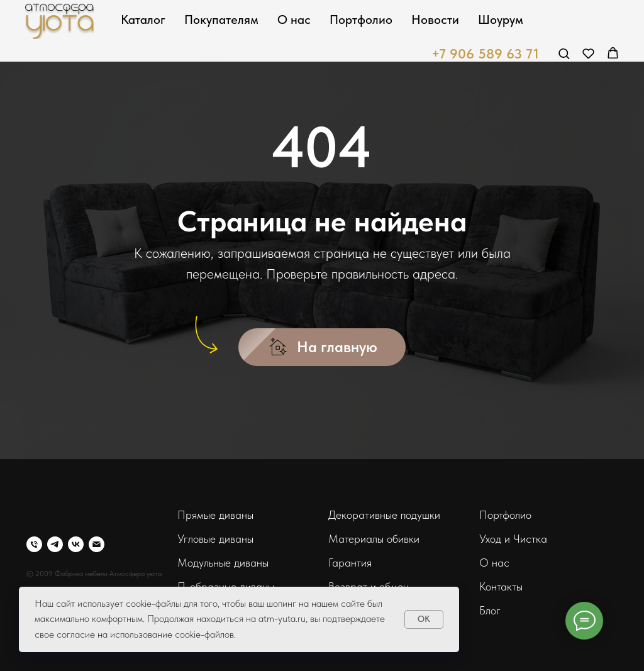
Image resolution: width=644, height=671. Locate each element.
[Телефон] (34, 544)
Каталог (143, 19)
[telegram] (55, 544)
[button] (564, 53)
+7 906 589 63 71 (485, 53)
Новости (435, 19)
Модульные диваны (223, 563)
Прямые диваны (215, 515)
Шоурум (501, 19)
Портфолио (361, 19)
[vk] (76, 544)
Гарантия (350, 563)
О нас (294, 19)
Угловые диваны (215, 539)
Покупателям (221, 19)
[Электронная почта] (97, 544)
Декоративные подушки (384, 515)
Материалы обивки (374, 539)
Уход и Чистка (513, 539)
